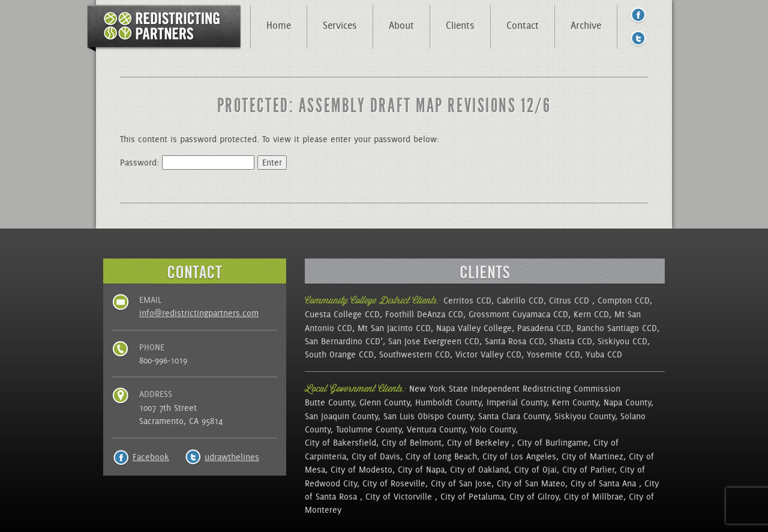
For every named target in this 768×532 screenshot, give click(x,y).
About (401, 25)
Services (340, 25)
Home (279, 25)
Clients (460, 25)
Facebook (151, 457)
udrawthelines (232, 457)
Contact (523, 25)
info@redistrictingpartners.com (199, 313)
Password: (187, 163)
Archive (586, 25)
